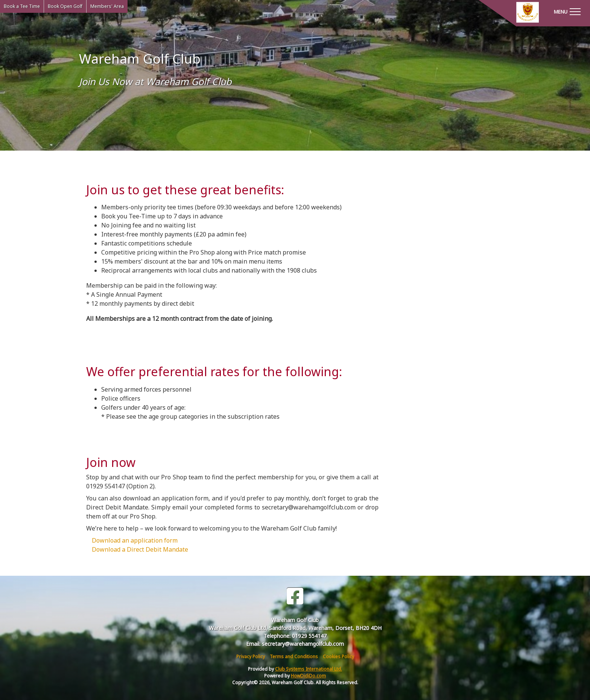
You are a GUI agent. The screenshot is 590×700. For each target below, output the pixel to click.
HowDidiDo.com (308, 676)
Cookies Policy (338, 657)
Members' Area (107, 6)
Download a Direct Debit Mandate (140, 549)
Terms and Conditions (294, 657)
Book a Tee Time (22, 6)
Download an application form (135, 540)
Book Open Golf (65, 6)
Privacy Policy (251, 657)
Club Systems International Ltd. (309, 669)
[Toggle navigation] (567, 11)
